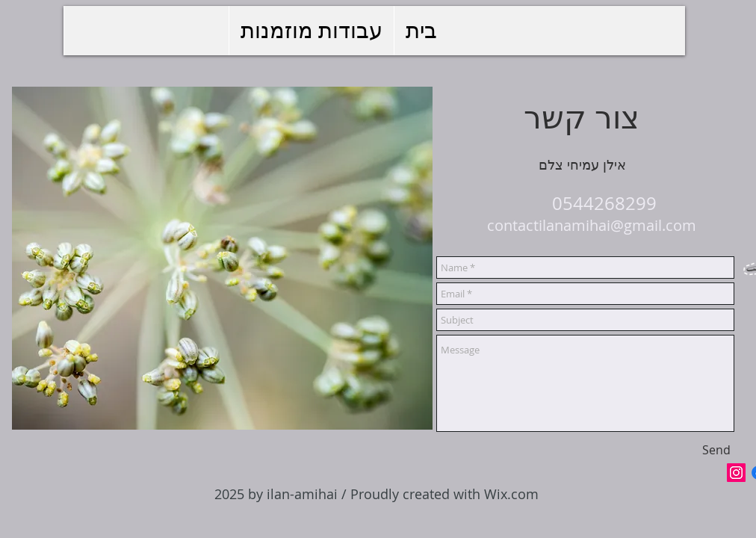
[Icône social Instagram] (736, 473)
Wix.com (511, 494)
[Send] (716, 450)
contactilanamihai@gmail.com (592, 225)
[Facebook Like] (690, 472)
